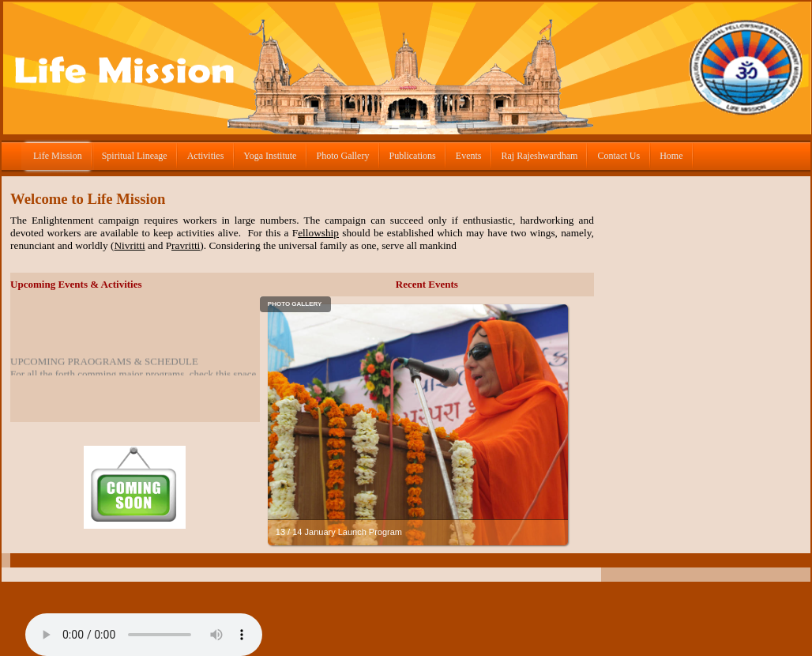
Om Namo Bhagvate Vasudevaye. (144, 635)
